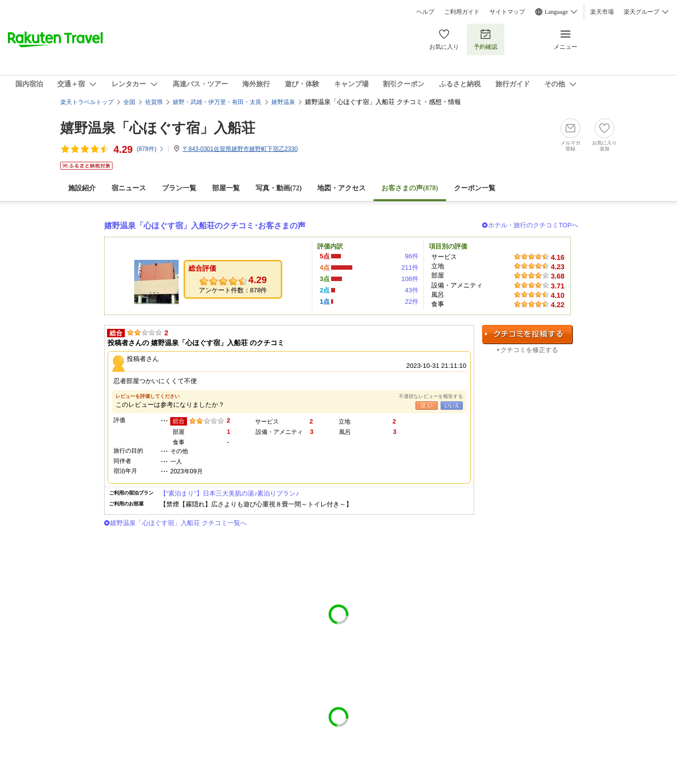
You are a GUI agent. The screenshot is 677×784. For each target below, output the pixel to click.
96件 (412, 256)
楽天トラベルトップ (87, 102)
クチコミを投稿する (527, 335)
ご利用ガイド (462, 12)
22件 (412, 302)
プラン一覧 (179, 188)
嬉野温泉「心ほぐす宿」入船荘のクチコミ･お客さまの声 (205, 226)
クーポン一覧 (475, 188)
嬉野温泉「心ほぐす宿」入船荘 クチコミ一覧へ (178, 523)
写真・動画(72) (279, 188)
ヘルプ (425, 12)
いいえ (452, 406)
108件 (410, 279)
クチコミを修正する (529, 350)
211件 (410, 267)
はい (427, 406)
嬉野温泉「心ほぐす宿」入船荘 (158, 128)
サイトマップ (507, 12)
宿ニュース (129, 188)
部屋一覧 (226, 188)
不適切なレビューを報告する (431, 396)
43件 (412, 290)
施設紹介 (82, 188)
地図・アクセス (341, 188)
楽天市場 (602, 12)
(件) (150, 149)
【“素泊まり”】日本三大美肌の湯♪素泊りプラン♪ (229, 493)
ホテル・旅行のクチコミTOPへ (533, 225)
